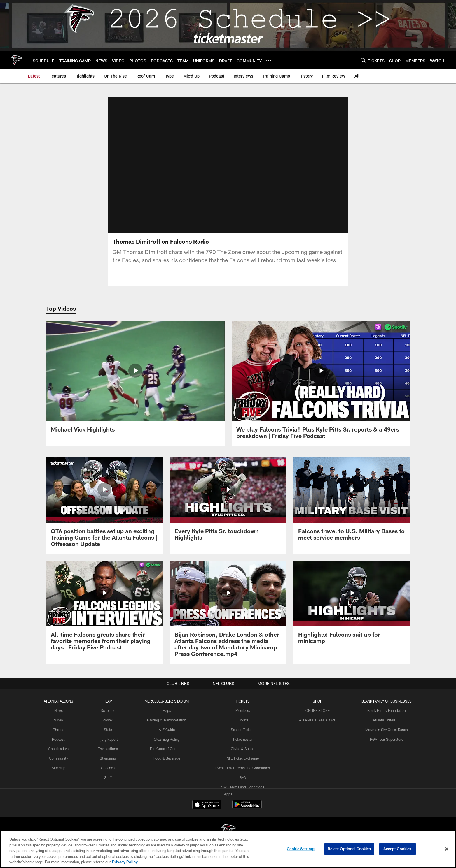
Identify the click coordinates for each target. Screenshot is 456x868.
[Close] (447, 849)
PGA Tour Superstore (387, 739)
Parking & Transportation (167, 720)
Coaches (108, 768)
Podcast (58, 739)
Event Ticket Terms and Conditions (243, 768)
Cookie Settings (301, 849)
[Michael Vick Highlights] (135, 380)
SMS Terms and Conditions (243, 787)
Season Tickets (243, 730)
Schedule (108, 710)
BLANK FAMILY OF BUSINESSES (387, 701)
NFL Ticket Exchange (243, 758)
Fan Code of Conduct (167, 749)
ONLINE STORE (318, 710)
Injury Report (108, 739)
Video (58, 720)
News (58, 710)
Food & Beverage (167, 758)
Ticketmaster (243, 739)
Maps (167, 710)
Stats (108, 730)
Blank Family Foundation (387, 710)
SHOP (318, 701)
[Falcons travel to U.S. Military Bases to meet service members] (352, 502)
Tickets (243, 720)
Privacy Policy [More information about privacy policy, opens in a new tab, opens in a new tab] (125, 862)
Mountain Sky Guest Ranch (387, 730)
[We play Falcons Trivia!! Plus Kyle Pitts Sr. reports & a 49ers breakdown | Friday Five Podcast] (321, 383)
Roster (108, 720)
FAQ (243, 777)
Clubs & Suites (243, 749)
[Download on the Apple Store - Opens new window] (207, 805)
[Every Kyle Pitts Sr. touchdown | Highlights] (228, 502)
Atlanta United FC (387, 720)
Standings (108, 758)
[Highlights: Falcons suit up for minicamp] (352, 606)
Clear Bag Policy (167, 739)
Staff (108, 777)
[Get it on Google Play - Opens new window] (247, 807)
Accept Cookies (398, 849)
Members (243, 710)
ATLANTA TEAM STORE (318, 720)
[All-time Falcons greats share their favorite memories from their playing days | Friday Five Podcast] (104, 609)
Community (58, 758)
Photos (58, 730)
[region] (228, 849)
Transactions (108, 749)
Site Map (58, 768)
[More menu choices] (269, 60)
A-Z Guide (167, 730)
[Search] (363, 60)
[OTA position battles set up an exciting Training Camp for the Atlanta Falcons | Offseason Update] (104, 506)
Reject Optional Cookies (349, 849)
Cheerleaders (58, 749)
